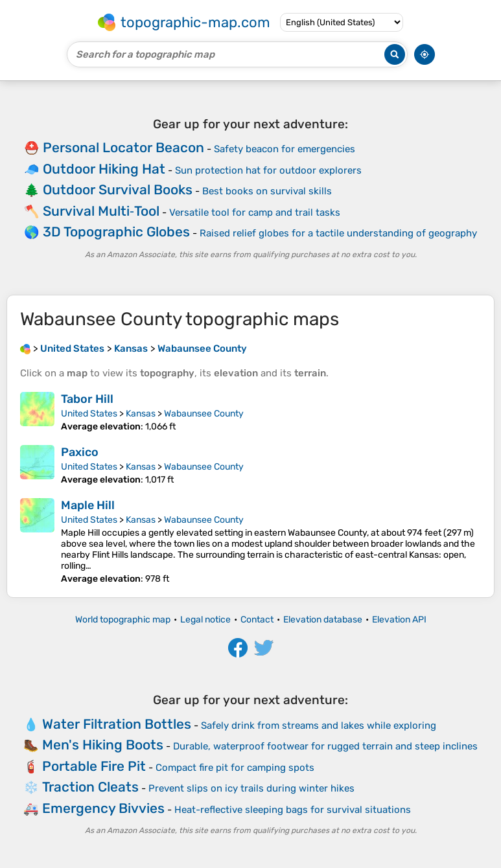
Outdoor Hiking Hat (104, 169)
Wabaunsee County (204, 414)
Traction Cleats (90, 787)
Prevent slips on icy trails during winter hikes (251, 788)
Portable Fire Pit (94, 766)
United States (89, 414)
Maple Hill (88, 505)
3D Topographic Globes (116, 232)
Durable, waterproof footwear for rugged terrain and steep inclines (325, 746)
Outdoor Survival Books (118, 189)
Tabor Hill (87, 399)
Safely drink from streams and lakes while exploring (319, 725)
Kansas (141, 414)
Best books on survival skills (267, 191)
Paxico (80, 452)
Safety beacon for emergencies (285, 149)
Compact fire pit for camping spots (235, 768)
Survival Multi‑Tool (101, 211)
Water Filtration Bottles (117, 724)
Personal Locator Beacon (123, 147)
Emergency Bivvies (103, 808)
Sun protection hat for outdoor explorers (268, 170)
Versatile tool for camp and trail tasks (255, 212)
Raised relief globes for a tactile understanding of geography (338, 233)
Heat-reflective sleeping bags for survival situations (293, 810)
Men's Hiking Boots (103, 745)
